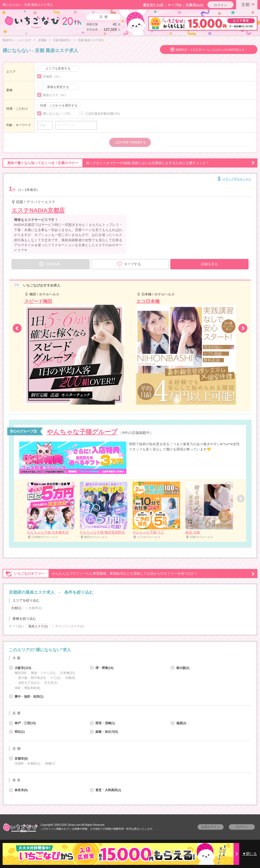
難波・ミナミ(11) (43, 673)
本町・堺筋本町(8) (27, 688)
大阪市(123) (20, 668)
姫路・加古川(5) (104, 732)
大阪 (17, 658)
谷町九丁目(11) (29, 683)
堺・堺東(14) (102, 668)
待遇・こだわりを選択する (59, 106)
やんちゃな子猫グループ (82, 432)
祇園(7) (50, 764)
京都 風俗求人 (62, 40)
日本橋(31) (67, 673)
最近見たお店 (153, 5)
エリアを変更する (58, 69)
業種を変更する (58, 87)
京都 (249, 4)
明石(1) (17, 732)
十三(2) (55, 678)
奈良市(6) (18, 790)
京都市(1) (35, 608)
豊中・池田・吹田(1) (26, 697)
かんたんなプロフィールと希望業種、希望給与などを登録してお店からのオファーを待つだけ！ (129, 574)
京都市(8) (18, 759)
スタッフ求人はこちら (234, 179)
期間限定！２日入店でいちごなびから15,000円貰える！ (211, 50)
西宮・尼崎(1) (102, 723)
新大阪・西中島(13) (32, 678)
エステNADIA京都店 (38, 210)
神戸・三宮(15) (22, 723)
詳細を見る (209, 264)
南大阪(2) (180, 668)
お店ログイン (211, 827)
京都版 (42, 40)
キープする (129, 264)
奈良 (17, 780)
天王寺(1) (51, 683)
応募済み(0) (194, 5)
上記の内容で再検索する (130, 142)
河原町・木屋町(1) (27, 764)
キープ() (175, 5)
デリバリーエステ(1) (70, 626)
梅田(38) (20, 673)
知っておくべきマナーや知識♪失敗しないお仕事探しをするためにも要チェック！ (129, 163)
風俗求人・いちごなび (17, 40)
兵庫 (17, 713)
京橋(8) (70, 678)
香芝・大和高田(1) (105, 790)
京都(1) (16, 608)
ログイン (220, 5)
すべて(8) (15, 626)
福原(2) (178, 723)
